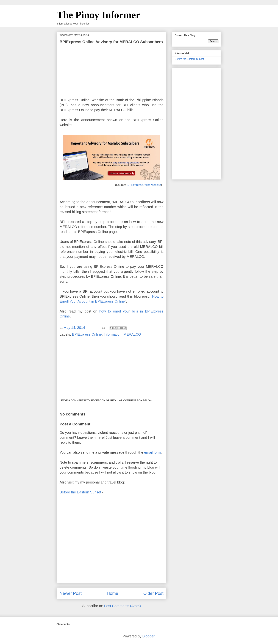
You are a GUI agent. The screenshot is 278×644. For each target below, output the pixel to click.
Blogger (148, 636)
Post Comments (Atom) (122, 606)
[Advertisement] (112, 69)
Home (112, 593)
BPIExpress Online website (144, 185)
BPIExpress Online (87, 334)
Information (113, 334)
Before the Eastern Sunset (80, 492)
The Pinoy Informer (98, 15)
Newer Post (71, 593)
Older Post (153, 593)
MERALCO (132, 334)
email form (152, 452)
